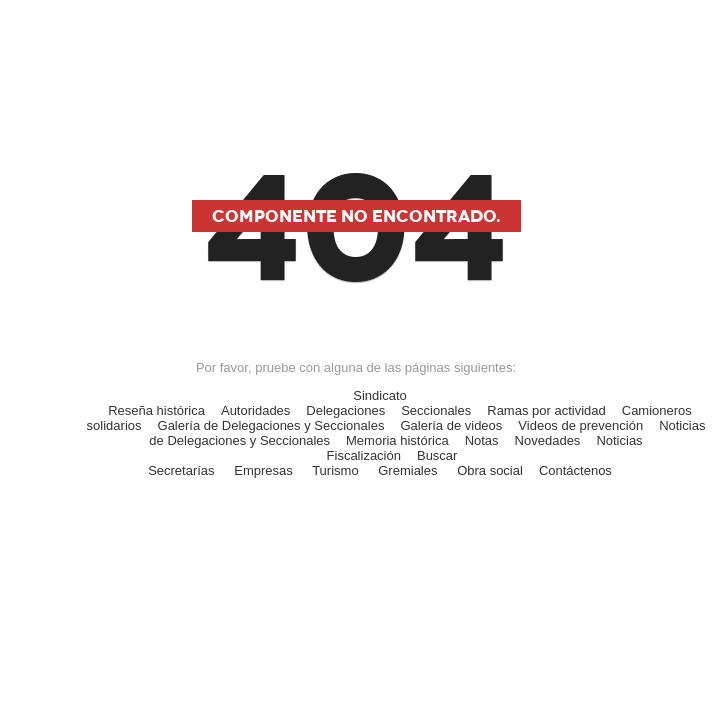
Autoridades (255, 410)
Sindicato (379, 395)
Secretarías (181, 470)
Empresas (263, 470)
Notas (482, 440)
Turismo (335, 470)
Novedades (548, 440)
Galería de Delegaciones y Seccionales (271, 425)
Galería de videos (451, 425)
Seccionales (436, 410)
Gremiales (407, 470)
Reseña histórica (156, 410)
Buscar (437, 455)
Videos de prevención (580, 425)
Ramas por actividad (546, 410)
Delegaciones (345, 410)
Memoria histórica (397, 440)
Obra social (490, 470)
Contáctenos (575, 470)
